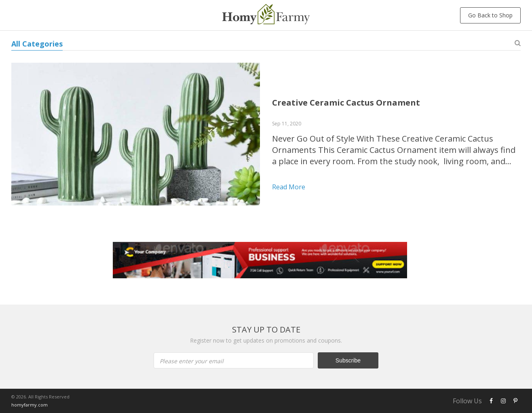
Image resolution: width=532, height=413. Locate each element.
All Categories (37, 44)
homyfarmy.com (30, 405)
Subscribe (348, 360)
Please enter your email (192, 361)
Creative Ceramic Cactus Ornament (346, 103)
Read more (289, 187)
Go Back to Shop (490, 15)
